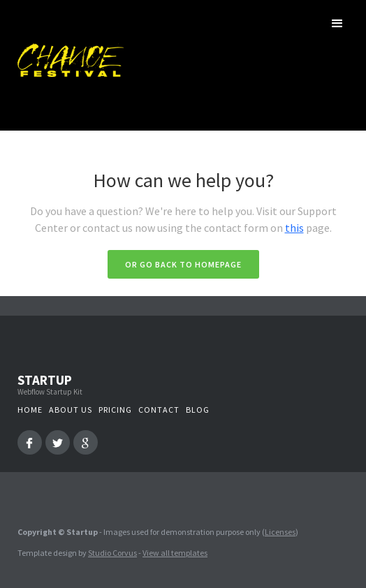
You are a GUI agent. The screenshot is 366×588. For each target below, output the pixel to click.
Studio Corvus (112, 553)
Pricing (115, 410)
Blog (198, 410)
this (294, 228)
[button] (337, 24)
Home (30, 410)
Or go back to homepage (183, 264)
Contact (159, 410)
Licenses (280, 532)
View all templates (175, 553)
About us (71, 410)
